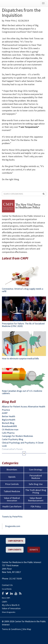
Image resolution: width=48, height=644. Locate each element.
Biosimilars (12, 470)
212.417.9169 (15, 579)
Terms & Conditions (11, 629)
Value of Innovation (11, 608)
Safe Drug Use (36, 484)
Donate (34, 550)
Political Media (44, 634)
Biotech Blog (8, 423)
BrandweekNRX (9, 426)
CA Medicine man (10, 429)
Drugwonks (14, 3)
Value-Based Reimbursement (36, 499)
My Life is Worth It (11, 605)
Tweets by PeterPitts (12, 517)
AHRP (5, 413)
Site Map (27, 629)
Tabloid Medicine (12, 491)
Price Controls (12, 484)
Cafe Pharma (8, 433)
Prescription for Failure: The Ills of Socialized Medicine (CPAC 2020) (23, 325)
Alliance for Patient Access (15, 407)
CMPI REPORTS (16, 541)
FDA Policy (36, 507)
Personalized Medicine (36, 477)
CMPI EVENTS (15, 550)
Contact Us (7, 585)
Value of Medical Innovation (12, 499)
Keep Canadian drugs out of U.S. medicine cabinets (22, 392)
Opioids (12, 477)
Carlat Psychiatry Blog (13, 439)
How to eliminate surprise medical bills (20, 358)
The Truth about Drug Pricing (36, 491)
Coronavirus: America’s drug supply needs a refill (23, 290)
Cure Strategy (36, 470)
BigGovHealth (9, 420)
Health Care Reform (12, 507)
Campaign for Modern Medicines (17, 436)
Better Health (9, 416)
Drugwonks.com (13, 526)
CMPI (4, 602)
